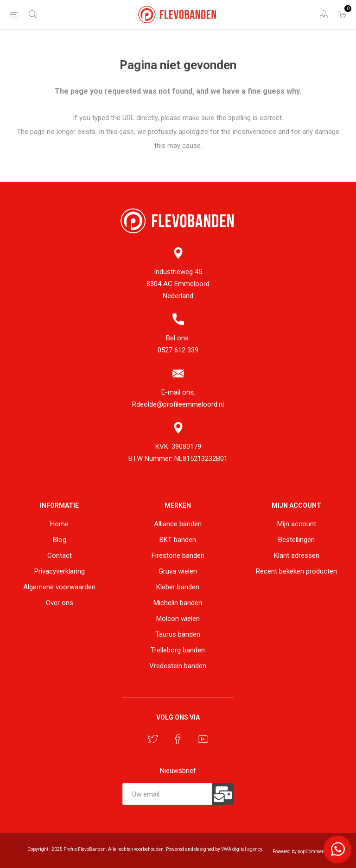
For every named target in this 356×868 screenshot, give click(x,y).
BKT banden (178, 540)
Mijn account (297, 524)
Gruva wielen (178, 571)
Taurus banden (178, 634)
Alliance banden (178, 524)
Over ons (60, 603)
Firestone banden (178, 555)
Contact (60, 555)
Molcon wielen (178, 619)
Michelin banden (178, 603)
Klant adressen (297, 555)
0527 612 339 (178, 350)
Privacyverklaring (60, 571)
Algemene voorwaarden (59, 587)
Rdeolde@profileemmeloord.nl (178, 404)
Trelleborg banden (178, 650)
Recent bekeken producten (296, 571)
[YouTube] (203, 739)
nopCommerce (313, 852)
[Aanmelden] (167, 794)
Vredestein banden (178, 666)
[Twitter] (153, 739)
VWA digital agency (242, 849)
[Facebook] (178, 739)
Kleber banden (178, 587)
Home (59, 524)
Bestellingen (296, 540)
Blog (60, 540)
